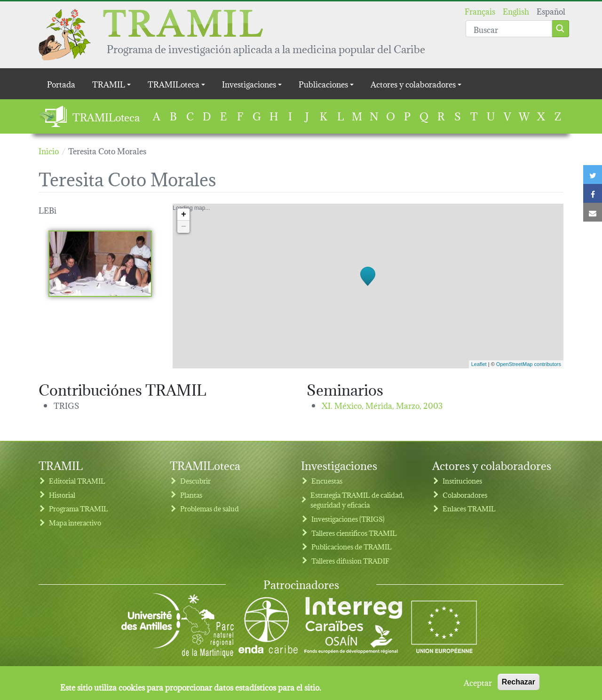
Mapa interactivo (75, 522)
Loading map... (367, 286)
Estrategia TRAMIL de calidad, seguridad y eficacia (357, 500)
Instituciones (462, 481)
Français (480, 11)
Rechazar (519, 683)
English (516, 11)
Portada (61, 84)
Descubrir (195, 481)
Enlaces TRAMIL (469, 508)
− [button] (184, 227)
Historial (62, 495)
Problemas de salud (210, 508)
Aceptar (478, 684)
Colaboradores (465, 495)
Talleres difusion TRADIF (350, 561)
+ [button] (184, 215)
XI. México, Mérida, (382, 405)
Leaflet (479, 364)
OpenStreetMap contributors (529, 364)
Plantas (191, 495)
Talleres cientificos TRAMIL (354, 533)
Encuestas (327, 481)
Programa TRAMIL (79, 508)
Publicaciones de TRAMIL (352, 546)
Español (551, 11)
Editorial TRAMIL (77, 481)
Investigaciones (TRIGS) (348, 519)
